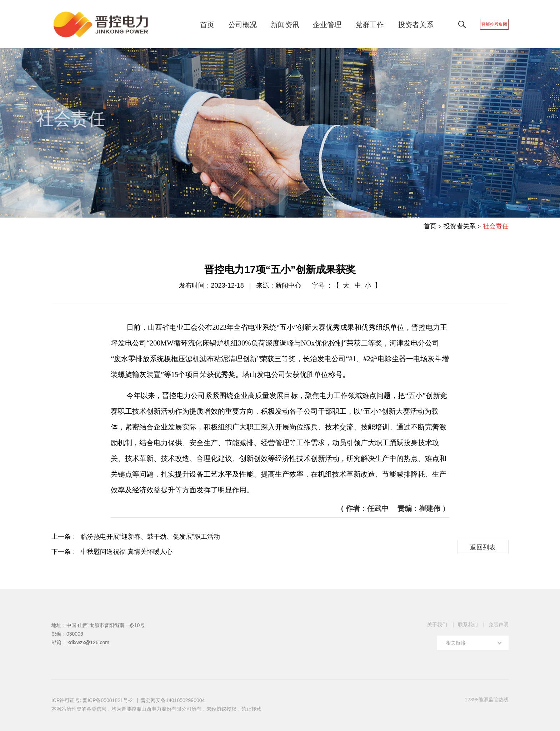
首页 (213, 25)
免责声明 (499, 625)
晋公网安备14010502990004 (173, 700)
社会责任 (496, 226)
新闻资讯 (291, 25)
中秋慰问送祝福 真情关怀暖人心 (127, 552)
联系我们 (468, 625)
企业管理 (333, 25)
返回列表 (483, 547)
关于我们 (437, 625)
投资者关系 (421, 25)
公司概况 (248, 25)
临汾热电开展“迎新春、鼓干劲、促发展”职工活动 (150, 537)
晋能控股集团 (500, 24)
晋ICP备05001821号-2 (108, 700)
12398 (487, 700)
